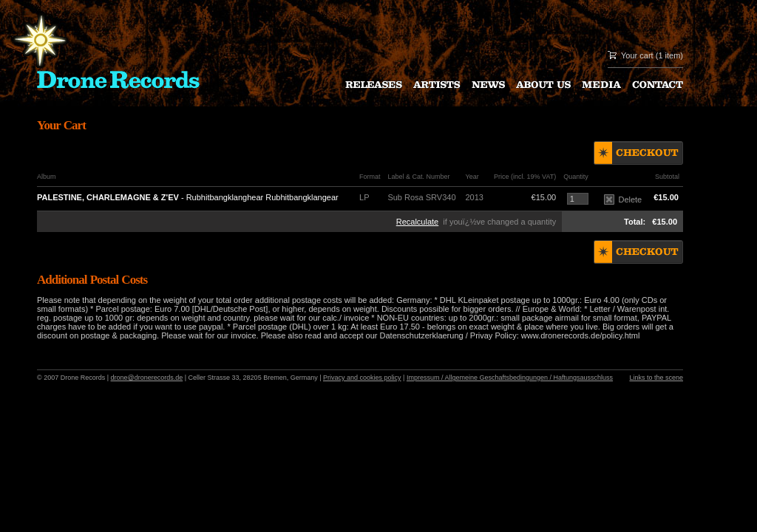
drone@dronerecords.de (147, 378)
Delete (623, 199)
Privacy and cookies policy (362, 378)
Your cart (637, 55)
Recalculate (417, 222)
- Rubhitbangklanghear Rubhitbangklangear (188, 197)
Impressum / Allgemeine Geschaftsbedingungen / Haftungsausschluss (510, 378)
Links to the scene (656, 378)
